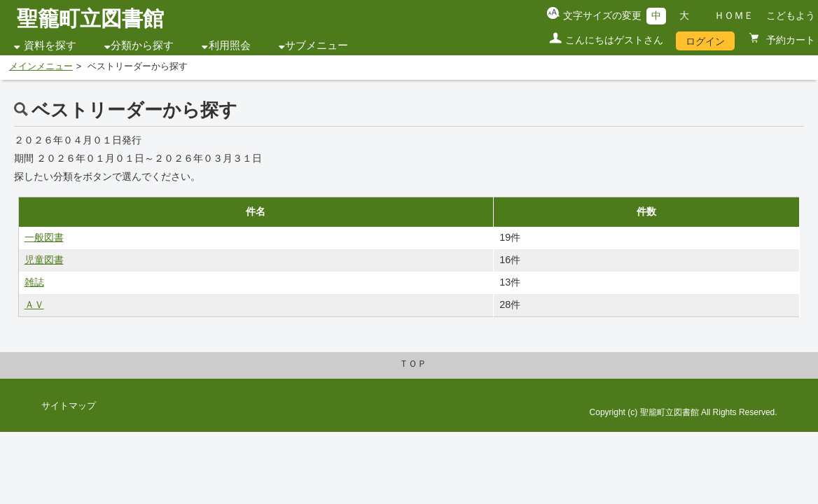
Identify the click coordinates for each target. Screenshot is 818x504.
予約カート (789, 40)
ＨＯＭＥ (734, 15)
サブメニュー (317, 45)
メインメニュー (41, 66)
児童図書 (44, 260)
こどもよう (791, 15)
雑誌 (34, 282)
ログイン (705, 41)
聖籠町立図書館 (90, 19)
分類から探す (142, 45)
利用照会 (230, 45)
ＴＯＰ (413, 364)
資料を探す (50, 45)
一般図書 (44, 237)
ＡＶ (34, 304)
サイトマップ (69, 406)
